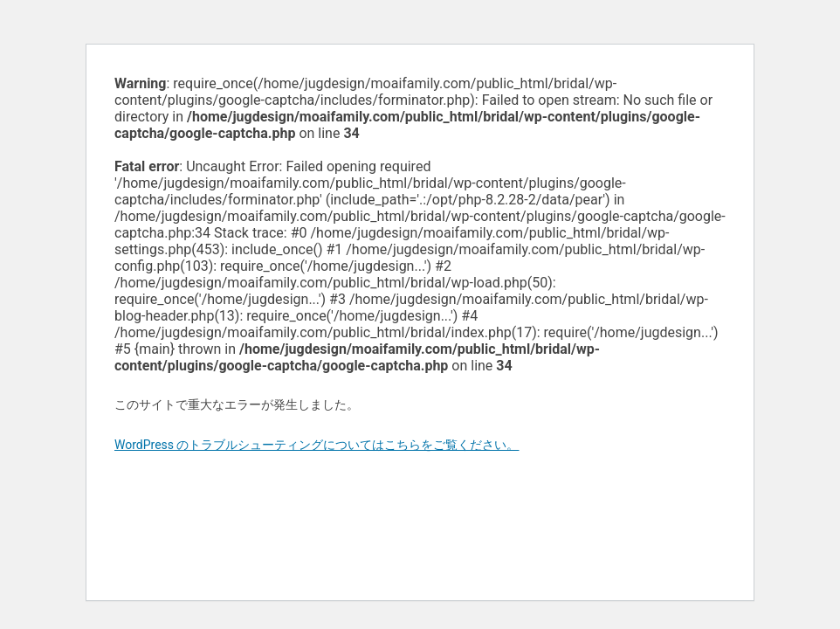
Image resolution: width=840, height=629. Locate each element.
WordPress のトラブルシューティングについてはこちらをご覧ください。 (317, 445)
